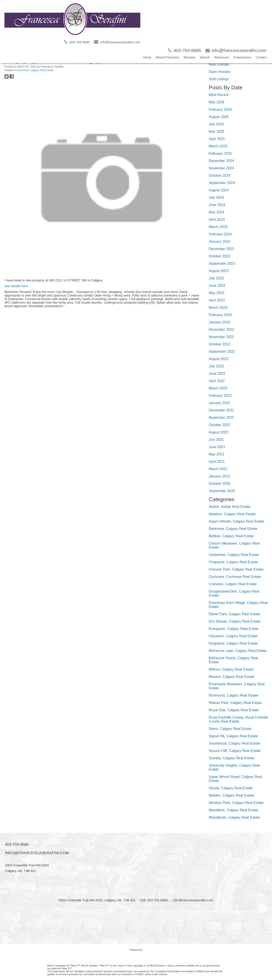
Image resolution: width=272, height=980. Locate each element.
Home (147, 57)
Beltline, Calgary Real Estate (231, 536)
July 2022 (216, 366)
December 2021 (221, 410)
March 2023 (218, 308)
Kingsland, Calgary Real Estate (233, 643)
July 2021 (216, 440)
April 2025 (217, 139)
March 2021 (218, 469)
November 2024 (221, 168)
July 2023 (216, 278)
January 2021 (219, 476)
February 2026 (220, 109)
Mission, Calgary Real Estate (231, 677)
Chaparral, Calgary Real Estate (233, 562)
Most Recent (219, 95)
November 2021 (221, 418)
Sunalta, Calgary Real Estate (231, 758)
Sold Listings (219, 79)
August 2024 (219, 190)
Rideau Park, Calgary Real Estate (235, 703)
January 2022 (219, 403)
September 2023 (222, 264)
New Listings (219, 64)
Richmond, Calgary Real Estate (233, 695)
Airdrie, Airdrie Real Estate (230, 507)
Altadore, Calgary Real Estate (232, 514)
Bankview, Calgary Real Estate (35, 70)
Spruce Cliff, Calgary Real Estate (235, 751)
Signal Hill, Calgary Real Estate (233, 736)
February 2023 (220, 315)
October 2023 (219, 256)
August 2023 (219, 271)
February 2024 (220, 234)
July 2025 (216, 124)
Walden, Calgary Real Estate (231, 795)
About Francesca (167, 57)
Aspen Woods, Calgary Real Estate (237, 521)
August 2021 (219, 432)
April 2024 (217, 219)
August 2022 (219, 359)
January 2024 (219, 241)
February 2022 (220, 396)
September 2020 (222, 491)
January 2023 (219, 322)
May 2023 (216, 293)
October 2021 (219, 425)
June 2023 (217, 286)
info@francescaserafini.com (37, 853)
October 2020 (219, 484)
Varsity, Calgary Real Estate (231, 788)
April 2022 (217, 381)
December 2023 (221, 249)
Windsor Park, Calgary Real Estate (236, 803)
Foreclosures (242, 57)
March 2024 (218, 227)
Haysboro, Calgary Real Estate (233, 636)
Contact (261, 57)
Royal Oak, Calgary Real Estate (234, 710)
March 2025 (218, 146)
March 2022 (218, 388)
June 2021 (217, 447)
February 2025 (220, 153)
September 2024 (222, 183)
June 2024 (217, 205)
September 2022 (222, 352)
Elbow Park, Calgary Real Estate (234, 614)
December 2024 (221, 161)
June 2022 (217, 374)
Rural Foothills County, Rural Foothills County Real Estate (238, 719)
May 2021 (216, 454)
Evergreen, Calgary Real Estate (234, 629)
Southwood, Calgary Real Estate (234, 743)
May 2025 (216, 131)
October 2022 (219, 344)
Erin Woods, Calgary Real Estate (235, 621)
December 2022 (221, 330)
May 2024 (216, 212)
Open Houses (220, 72)
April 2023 (217, 300)
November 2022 (221, 337)
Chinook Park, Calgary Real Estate (236, 569)
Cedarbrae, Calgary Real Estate (234, 555)
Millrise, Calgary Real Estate (231, 669)
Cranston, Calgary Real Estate (233, 584)
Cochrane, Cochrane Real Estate (235, 577)
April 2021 (217, 462)
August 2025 (219, 117)
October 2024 (219, 175)
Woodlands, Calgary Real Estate (234, 817)
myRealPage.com (136, 954)
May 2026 (216, 102)
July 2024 (216, 197)
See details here (16, 286)
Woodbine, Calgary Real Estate (233, 810)
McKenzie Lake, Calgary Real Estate (238, 651)
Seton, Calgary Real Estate (230, 729)
